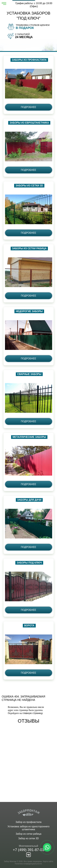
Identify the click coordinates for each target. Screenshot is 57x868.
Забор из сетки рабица (28, 834)
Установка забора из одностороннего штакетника (29, 828)
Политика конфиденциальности (28, 864)
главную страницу (33, 713)
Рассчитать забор (24, 0)
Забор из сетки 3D (28, 838)
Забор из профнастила (28, 822)
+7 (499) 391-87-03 (28, 850)
